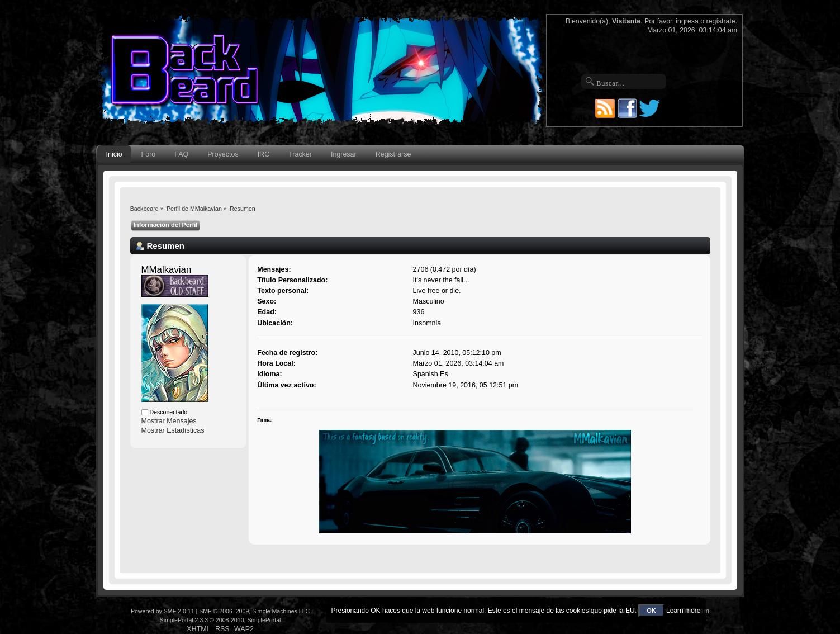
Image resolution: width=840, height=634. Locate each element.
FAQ (181, 154)
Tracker (300, 154)
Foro (149, 154)
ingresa (687, 21)
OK (651, 611)
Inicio (114, 154)
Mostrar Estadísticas (173, 430)
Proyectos (223, 154)
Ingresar (344, 154)
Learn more (683, 611)
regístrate (721, 21)
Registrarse (393, 154)
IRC (264, 154)
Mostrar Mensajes (169, 421)
